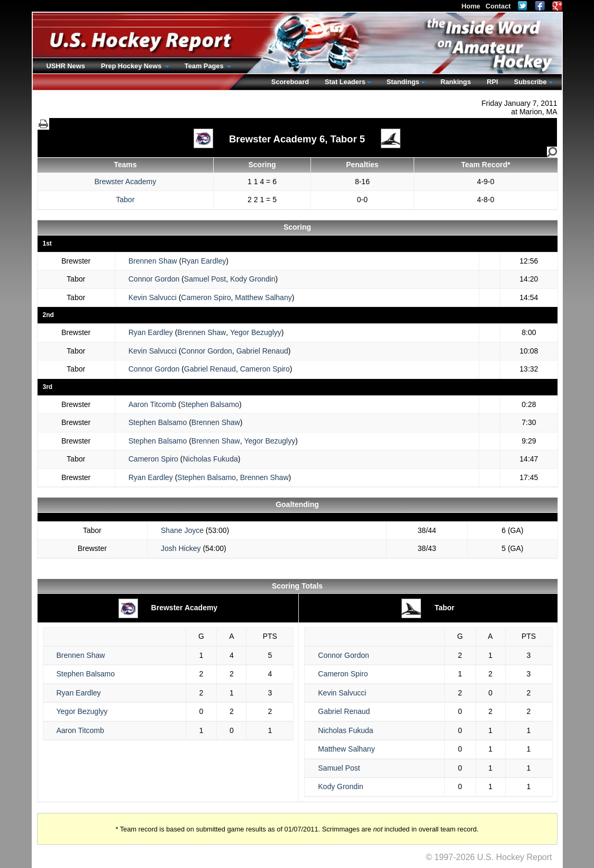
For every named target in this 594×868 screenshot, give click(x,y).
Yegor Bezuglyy (256, 332)
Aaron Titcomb (152, 404)
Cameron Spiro (206, 297)
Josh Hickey (181, 548)
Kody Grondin (253, 279)
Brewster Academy (125, 182)
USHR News (66, 66)
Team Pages (205, 66)
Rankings (456, 82)
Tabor (125, 200)
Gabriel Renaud (262, 351)
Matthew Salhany (263, 297)
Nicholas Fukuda (210, 459)
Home (471, 6)
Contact (498, 6)
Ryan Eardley (204, 261)
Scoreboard (290, 82)
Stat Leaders (345, 82)
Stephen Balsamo (210, 404)
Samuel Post (205, 279)
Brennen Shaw (153, 261)
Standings (403, 82)
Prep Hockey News (132, 66)
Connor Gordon (154, 279)
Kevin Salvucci (153, 297)
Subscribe (531, 82)
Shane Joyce (182, 530)
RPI (492, 82)
